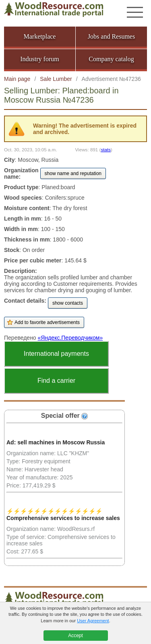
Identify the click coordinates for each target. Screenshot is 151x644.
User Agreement (93, 621)
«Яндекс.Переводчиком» (70, 338)
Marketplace (40, 36)
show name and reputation (73, 173)
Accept (75, 636)
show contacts (68, 303)
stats (106, 150)
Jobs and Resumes (111, 36)
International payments (56, 354)
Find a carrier (56, 381)
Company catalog (111, 59)
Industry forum (39, 59)
